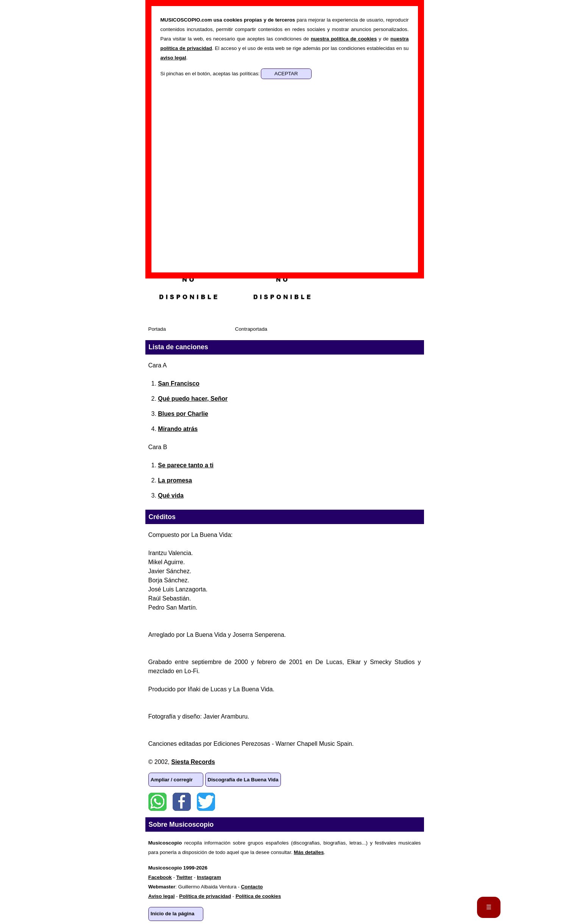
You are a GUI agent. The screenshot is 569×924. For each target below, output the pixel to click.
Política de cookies (258, 896)
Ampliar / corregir (172, 780)
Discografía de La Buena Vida (243, 780)
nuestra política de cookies (344, 39)
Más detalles (309, 852)
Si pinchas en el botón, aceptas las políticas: (211, 74)
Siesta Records (193, 762)
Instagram (209, 877)
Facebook (182, 802)
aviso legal (173, 58)
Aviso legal (162, 896)
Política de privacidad (205, 896)
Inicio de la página (173, 914)
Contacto (252, 887)
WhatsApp (157, 802)
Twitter (206, 802)
